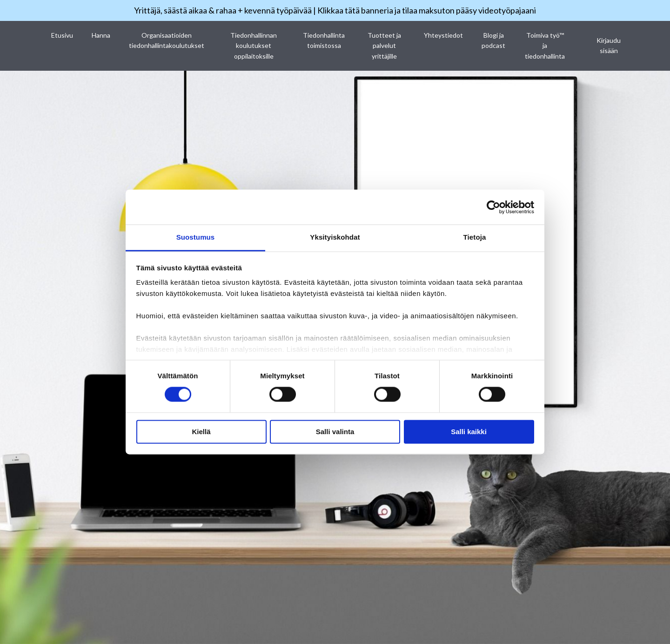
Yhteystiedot (443, 35)
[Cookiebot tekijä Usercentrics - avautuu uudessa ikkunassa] (493, 207)
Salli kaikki (469, 432)
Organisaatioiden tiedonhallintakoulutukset (167, 40)
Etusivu (62, 35)
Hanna (101, 35)
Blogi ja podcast (493, 40)
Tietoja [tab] (475, 237)
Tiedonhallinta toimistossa (324, 40)
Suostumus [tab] (196, 237)
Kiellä (201, 432)
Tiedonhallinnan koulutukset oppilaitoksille (254, 46)
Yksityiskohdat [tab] (335, 237)
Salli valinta (335, 432)
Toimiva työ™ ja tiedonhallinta (545, 46)
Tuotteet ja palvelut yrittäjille (384, 46)
